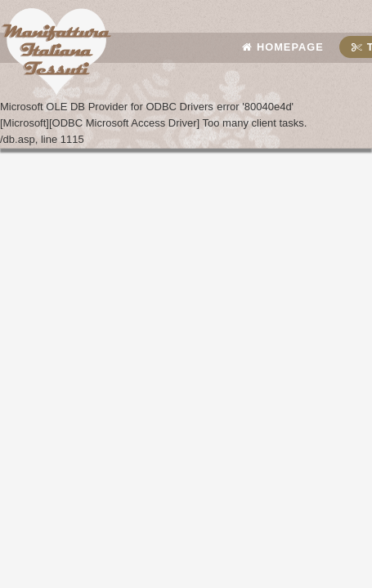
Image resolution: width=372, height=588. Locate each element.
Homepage (282, 47)
